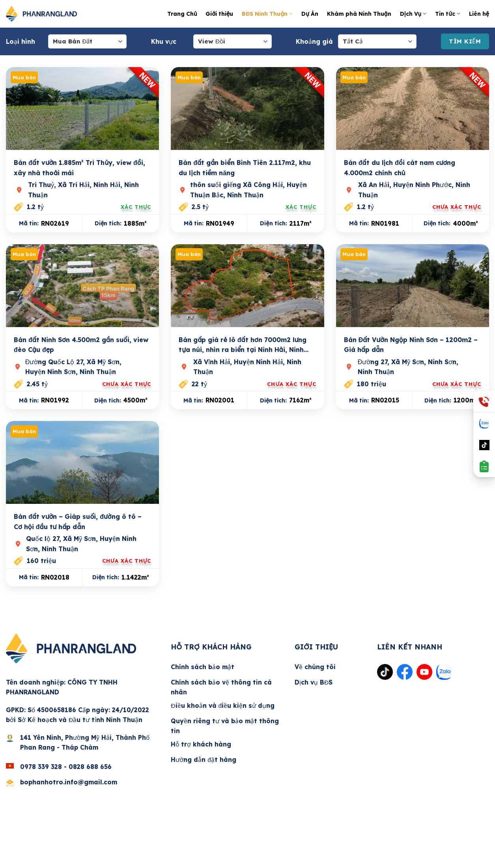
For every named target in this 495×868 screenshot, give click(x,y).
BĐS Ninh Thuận (267, 14)
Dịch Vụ (413, 14)
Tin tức (448, 14)
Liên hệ (479, 14)
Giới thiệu (219, 14)
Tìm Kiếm (465, 41)
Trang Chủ (182, 14)
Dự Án (310, 14)
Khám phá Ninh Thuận (359, 14)
